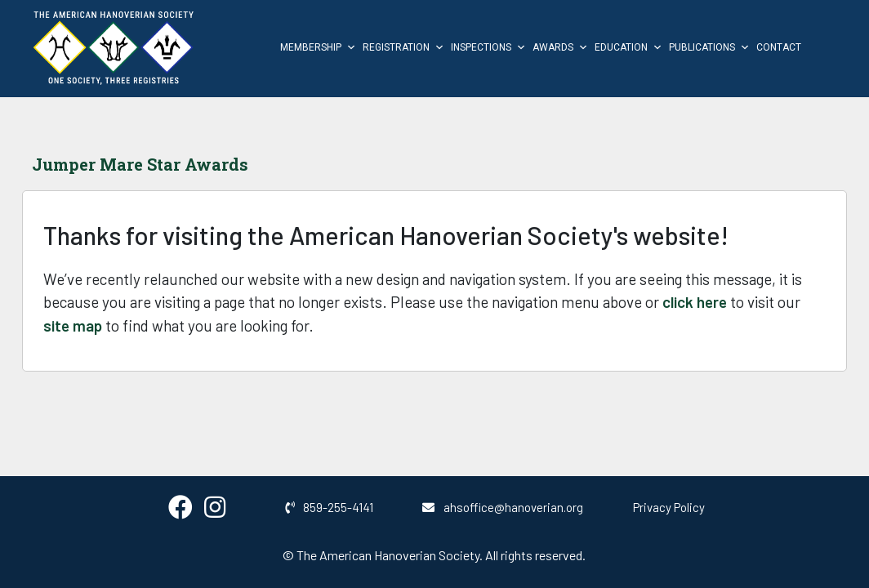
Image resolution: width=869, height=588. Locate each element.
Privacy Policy (669, 507)
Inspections (488, 47)
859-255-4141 (329, 507)
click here (695, 302)
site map (73, 325)
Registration (403, 47)
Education (628, 47)
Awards (560, 47)
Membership (318, 47)
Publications (709, 47)
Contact (779, 47)
